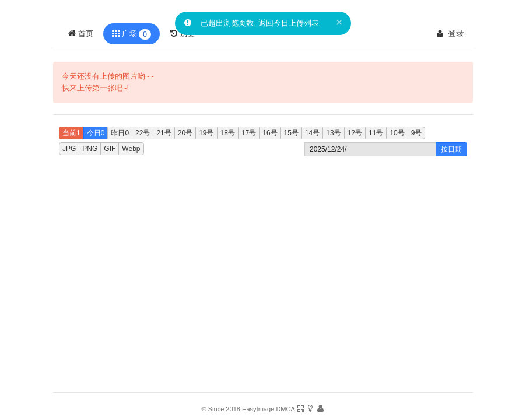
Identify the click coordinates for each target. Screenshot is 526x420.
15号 (291, 133)
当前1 (71, 133)
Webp (131, 149)
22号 (143, 133)
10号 (397, 133)
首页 (80, 34)
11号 (376, 133)
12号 (355, 133)
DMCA (285, 409)
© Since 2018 (221, 409)
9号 (417, 133)
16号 (270, 133)
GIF (110, 149)
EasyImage (258, 409)
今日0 (96, 133)
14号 (312, 133)
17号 (249, 133)
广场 (131, 34)
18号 (228, 133)
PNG (90, 149)
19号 (206, 133)
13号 (333, 133)
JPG (69, 149)
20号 (185, 133)
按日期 (451, 149)
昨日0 (120, 133)
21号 (164, 133)
